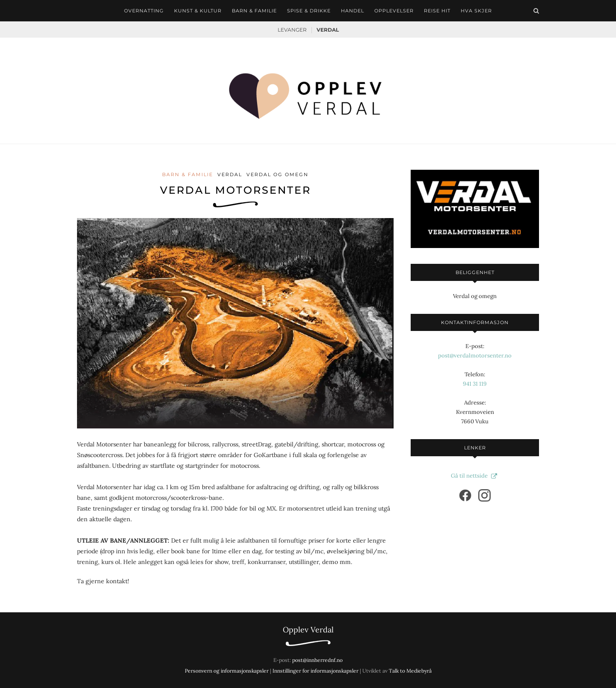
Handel (352, 11)
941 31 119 (475, 384)
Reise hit (437, 11)
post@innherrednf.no (317, 660)
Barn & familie (254, 11)
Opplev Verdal (308, 630)
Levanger (292, 30)
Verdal (328, 30)
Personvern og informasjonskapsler (227, 671)
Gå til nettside (475, 476)
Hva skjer (476, 11)
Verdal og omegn (277, 174)
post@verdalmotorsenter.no (475, 356)
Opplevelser (394, 11)
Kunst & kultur (198, 11)
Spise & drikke (309, 11)
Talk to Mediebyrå (410, 671)
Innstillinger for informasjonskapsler (315, 671)
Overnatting (144, 11)
